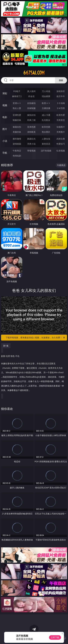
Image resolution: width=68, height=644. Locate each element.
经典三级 (31, 120)
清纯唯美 (31, 132)
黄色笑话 (46, 144)
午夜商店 (17, 151)
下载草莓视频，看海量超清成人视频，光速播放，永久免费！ (36, 338)
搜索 (61, 80)
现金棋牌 (46, 96)
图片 (5, 129)
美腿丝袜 (17, 132)
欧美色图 (46, 127)
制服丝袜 (17, 120)
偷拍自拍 (31, 115)
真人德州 (31, 91)
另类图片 (61, 132)
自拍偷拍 (31, 103)
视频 (5, 105)
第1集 (6, 346)
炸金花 (31, 96)
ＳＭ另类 (61, 108)
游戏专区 (61, 91)
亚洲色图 (31, 127)
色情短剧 (17, 156)
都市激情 (17, 139)
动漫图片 (61, 127)
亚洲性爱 (17, 115)
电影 (5, 117)
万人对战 (46, 91)
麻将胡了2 (17, 96)
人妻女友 (46, 139)
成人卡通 (46, 115)
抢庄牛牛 (61, 96)
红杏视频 (61, 151)
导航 (5, 153)
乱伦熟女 (46, 120)
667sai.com (34, 73)
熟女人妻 (17, 108)
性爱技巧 (61, 144)
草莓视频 (31, 151)
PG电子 (17, 91)
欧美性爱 (61, 115)
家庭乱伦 (31, 139)
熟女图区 (46, 132)
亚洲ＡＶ (17, 103)
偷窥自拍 (17, 127)
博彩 (5, 93)
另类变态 (61, 120)
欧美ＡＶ (46, 103)
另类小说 (31, 144)
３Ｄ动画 (61, 103)
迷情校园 (17, 144)
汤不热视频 (46, 151)
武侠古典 (61, 139)
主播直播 (46, 108)
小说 (5, 141)
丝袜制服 (31, 108)
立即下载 (55, 637)
